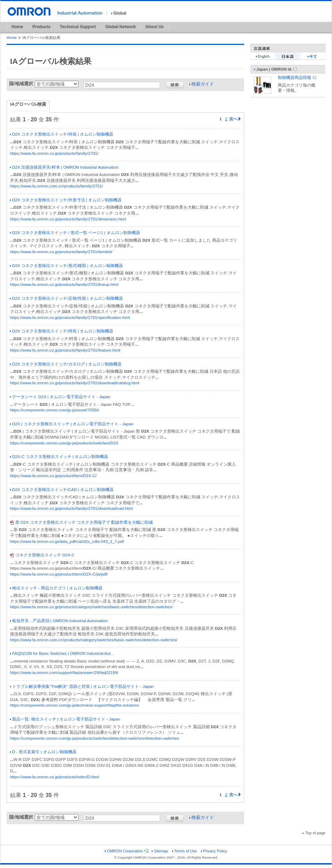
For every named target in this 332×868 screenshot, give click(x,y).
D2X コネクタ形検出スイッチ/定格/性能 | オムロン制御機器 (67, 298)
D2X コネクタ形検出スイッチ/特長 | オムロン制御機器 (62, 134)
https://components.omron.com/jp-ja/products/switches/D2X (64, 443)
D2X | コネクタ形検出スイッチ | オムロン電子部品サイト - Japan (72, 424)
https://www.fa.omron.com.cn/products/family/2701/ (57, 186)
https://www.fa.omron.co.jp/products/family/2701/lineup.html (64, 284)
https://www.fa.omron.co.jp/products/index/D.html (55, 777)
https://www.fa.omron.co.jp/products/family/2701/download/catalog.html (75, 383)
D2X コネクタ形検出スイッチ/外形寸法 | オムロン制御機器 (66, 200)
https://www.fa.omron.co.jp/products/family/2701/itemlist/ (61, 252)
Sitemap (160, 851)
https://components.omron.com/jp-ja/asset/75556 (55, 410)
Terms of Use (185, 851)
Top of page (314, 833)
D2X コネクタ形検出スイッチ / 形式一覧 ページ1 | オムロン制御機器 (75, 233)
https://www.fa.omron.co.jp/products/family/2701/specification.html (70, 318)
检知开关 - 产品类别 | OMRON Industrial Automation (59, 621)
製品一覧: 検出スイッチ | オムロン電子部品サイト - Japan (65, 719)
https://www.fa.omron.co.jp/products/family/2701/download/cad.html (71, 508)
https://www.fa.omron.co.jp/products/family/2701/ (54, 153)
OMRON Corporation (126, 851)
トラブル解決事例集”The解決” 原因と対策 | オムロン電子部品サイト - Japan (82, 686)
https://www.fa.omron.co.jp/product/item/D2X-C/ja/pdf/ (59, 574)
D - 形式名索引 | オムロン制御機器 (43, 752)
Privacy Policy (214, 851)
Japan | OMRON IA (276, 69)
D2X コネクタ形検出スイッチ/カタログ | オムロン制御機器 (66, 364)
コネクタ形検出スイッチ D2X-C (42, 555)
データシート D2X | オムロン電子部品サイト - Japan (60, 397)
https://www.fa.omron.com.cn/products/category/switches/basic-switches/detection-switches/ (94, 640)
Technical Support (78, 27)
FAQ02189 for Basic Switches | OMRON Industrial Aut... (62, 653)
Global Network (121, 27)
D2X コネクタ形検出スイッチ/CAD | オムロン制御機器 (62, 490)
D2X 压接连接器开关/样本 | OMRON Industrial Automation (64, 167)
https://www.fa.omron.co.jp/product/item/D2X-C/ (53, 476)
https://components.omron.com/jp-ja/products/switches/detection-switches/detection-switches (94, 738)
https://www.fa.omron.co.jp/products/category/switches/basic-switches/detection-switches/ (92, 607)
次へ (235, 119)
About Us (154, 27)
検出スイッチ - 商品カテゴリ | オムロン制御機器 (56, 588)
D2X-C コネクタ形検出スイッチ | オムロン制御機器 (59, 457)
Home (17, 27)
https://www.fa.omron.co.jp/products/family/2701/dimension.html (68, 219)
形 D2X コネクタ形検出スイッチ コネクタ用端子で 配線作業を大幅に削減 (81, 522)
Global (119, 13)
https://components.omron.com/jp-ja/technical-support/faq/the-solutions (74, 705)
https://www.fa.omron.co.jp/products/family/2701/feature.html (65, 350)
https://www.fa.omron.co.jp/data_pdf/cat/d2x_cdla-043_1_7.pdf (67, 541)
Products (41, 27)
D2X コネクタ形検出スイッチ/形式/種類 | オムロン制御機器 (67, 266)
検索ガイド (202, 84)
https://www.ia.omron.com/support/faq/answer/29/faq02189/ (64, 673)
